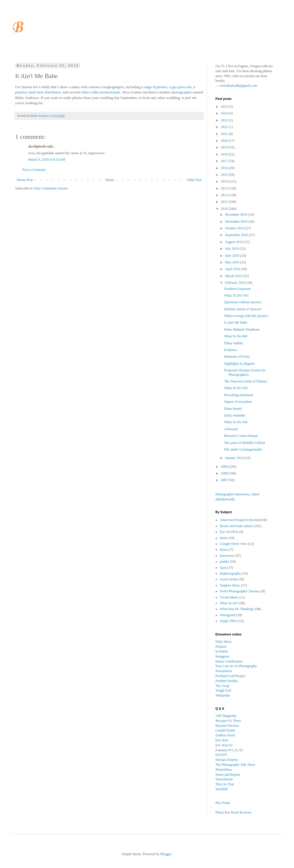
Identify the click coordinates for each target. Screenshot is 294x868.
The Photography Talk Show (235, 765)
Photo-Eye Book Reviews (233, 812)
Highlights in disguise (239, 364)
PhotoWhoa (224, 770)
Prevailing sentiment (239, 395)
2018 (225, 154)
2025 (225, 107)
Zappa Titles (229, 621)
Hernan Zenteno (227, 760)
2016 (225, 168)
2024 (225, 113)
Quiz (223, 568)
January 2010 (235, 458)
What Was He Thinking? (237, 609)
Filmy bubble (233, 343)
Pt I (231, 750)
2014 (225, 181)
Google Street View (233, 544)
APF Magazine (226, 716)
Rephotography (231, 573)
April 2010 (233, 269)
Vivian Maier (229, 597)
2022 (225, 127)
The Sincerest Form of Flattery (246, 381)
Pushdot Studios (227, 681)
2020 (225, 141)
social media (229, 579)
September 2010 (237, 235)
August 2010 (234, 242)
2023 (225, 120)
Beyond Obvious (227, 726)
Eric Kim (222, 740)
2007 (225, 480)
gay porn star (182, 87)
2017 (225, 161)
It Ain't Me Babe (236, 323)
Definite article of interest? (243, 309)
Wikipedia (223, 695)
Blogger (166, 854)
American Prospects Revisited (241, 520)
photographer (182, 92)
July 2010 (232, 249)
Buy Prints (223, 803)
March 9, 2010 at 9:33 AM (47, 160)
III (241, 750)
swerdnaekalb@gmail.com (238, 86)
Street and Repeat (228, 775)
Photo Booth (233, 409)
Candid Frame (225, 730)
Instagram (222, 656)
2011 (225, 202)
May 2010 (233, 262)
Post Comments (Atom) (51, 188)
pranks (224, 561)
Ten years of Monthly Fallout (245, 443)
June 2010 (233, 256)
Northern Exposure (238, 289)
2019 (225, 147)
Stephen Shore (230, 585)
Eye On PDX (229, 532)
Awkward (231, 429)
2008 (225, 473)
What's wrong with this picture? (246, 316)
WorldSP (222, 789)
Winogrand (228, 615)
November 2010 (237, 222)
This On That (225, 784)
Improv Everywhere (238, 402)
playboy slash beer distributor (38, 92)
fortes (224, 538)
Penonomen (224, 671)
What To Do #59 (236, 388)
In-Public (222, 651)
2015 (225, 175)
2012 (225, 195)
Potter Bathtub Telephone (242, 330)
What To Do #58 (236, 422)
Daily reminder (235, 415)
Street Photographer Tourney (240, 591)
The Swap (222, 686)
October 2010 (235, 228)
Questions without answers (243, 302)
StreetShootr (224, 779)
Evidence (231, 350)
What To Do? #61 (237, 295)
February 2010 (236, 283)
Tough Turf (223, 690)
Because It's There (228, 721)
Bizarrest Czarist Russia (241, 436)
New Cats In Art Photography (236, 666)
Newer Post (25, 180)
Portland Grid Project (230, 676)
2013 (225, 188)
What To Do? (229, 603)
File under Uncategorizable (243, 449)
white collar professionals (100, 92)
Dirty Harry (224, 642)
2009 (225, 467)
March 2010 (234, 276)
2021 (225, 134)
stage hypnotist (156, 87)
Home (110, 180)
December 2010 (237, 215)
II (236, 750)
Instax (224, 550)
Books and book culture (236, 526)
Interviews (227, 556)
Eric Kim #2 (224, 745)
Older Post (194, 180)
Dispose (221, 646)
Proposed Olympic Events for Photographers (245, 372)
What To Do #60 (236, 336)
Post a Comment (34, 170)
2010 (225, 209)
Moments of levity (237, 357)
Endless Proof (225, 735)
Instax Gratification (229, 661)
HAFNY (221, 755)
